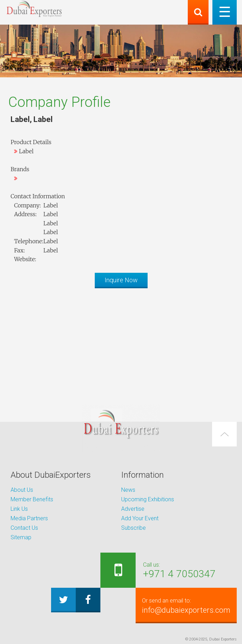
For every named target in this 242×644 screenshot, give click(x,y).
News (128, 490)
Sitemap (21, 537)
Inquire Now (121, 280)
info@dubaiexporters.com (186, 605)
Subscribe (134, 528)
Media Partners (29, 518)
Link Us (19, 509)
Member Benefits (32, 499)
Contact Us (24, 528)
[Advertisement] (121, 343)
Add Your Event (140, 518)
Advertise (133, 509)
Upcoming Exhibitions (148, 499)
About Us (22, 490)
